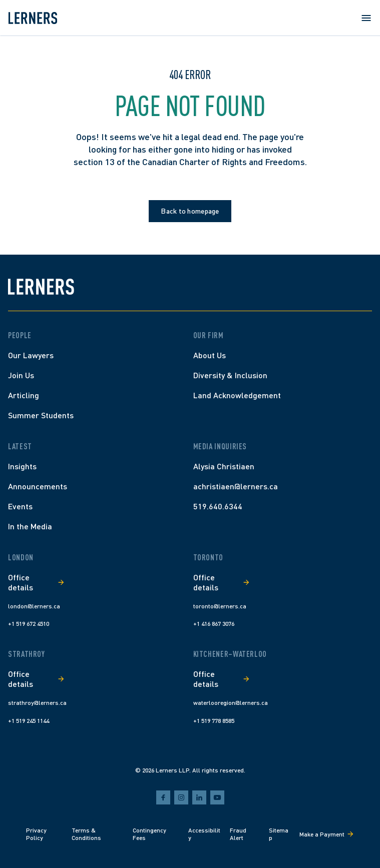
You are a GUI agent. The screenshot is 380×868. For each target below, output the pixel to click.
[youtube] (217, 797)
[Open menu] (366, 18)
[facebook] (163, 797)
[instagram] (181, 797)
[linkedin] (199, 797)
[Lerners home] (33, 18)
